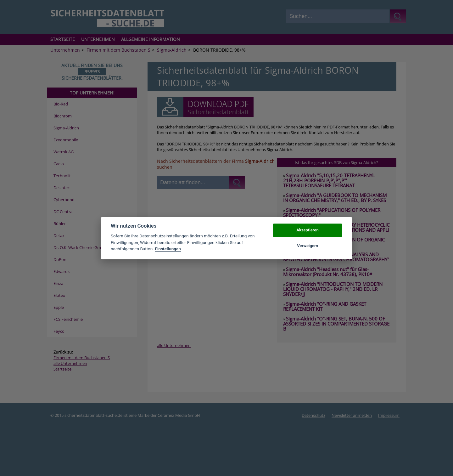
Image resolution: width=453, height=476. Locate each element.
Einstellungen (168, 249)
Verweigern (308, 246)
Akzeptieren (307, 230)
